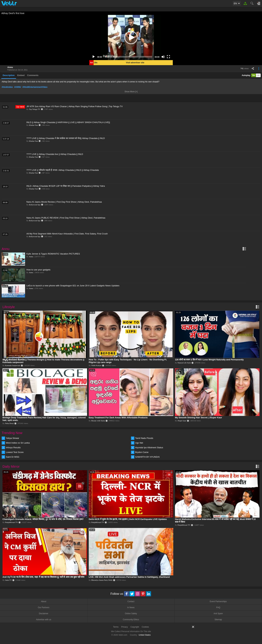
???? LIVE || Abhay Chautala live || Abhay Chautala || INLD (55, 154)
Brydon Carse (142, 452)
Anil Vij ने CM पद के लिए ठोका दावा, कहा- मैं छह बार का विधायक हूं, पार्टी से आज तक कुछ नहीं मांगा (43, 577)
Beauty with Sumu (98, 421)
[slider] (128, 57)
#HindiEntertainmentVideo (35, 87)
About (44, 601)
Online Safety (131, 614)
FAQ (218, 607)
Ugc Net (139, 443)
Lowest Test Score (15, 452)
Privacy (124, 627)
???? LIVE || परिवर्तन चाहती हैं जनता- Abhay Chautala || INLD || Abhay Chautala (63, 170)
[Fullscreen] (168, 57)
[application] (131, 38)
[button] (131, 38)
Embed (21, 75)
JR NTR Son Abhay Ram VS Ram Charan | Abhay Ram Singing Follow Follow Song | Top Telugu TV (75, 106)
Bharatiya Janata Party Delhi (102, 580)
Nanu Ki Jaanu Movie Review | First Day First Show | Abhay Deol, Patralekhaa (64, 202)
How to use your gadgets (38, 270)
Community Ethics (131, 620)
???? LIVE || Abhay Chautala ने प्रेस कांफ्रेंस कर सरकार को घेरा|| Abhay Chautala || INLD (66, 138)
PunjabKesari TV (12, 522)
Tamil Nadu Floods (144, 438)
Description (9, 75)
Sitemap (218, 620)
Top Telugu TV (35, 109)
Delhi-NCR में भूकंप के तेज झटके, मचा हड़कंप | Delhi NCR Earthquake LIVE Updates (128, 519)
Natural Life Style (184, 363)
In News (131, 607)
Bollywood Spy (35, 205)
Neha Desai (9, 423)
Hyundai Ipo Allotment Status (149, 448)
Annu (10, 67)
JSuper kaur (182, 421)
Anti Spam (218, 614)
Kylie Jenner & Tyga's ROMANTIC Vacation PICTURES (53, 254)
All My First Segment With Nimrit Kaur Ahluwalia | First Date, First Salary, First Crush (67, 234)
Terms (116, 627)
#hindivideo (7, 87)
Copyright (135, 627)
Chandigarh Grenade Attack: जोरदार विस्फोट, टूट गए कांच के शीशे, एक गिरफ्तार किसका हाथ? (43, 519)
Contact (131, 601)
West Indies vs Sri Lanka (18, 443)
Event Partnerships (218, 601)
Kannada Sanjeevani (13, 365)
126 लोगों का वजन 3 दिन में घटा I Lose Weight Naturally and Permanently (209, 360)
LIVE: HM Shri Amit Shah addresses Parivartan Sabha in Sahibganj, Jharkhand (129, 577)
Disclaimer (44, 614)
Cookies (145, 627)
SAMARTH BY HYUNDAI (147, 457)
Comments (33, 75)
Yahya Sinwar (12, 438)
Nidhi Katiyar (96, 365)
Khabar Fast (34, 125)
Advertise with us (44, 620)
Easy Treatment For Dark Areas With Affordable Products (118, 418)
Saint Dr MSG (13, 457)
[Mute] (163, 57)
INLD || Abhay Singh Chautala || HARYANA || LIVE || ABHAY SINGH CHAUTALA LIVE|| (68, 122)
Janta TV (9, 580)
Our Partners (44, 607)
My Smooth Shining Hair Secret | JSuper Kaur (199, 418)
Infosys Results (13, 448)
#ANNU (18, 87)
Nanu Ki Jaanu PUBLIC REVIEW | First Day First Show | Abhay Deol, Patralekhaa (66, 218)
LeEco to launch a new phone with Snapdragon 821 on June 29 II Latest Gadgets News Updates (73, 286)
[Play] (94, 57)
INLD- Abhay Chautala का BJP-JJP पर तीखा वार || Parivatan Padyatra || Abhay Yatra (66, 186)
